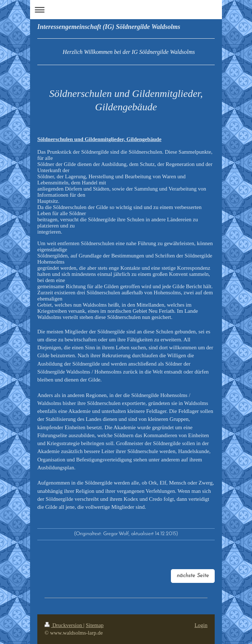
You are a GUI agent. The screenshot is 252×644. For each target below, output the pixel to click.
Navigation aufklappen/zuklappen (126, 10)
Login (201, 625)
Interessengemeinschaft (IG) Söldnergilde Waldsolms (109, 27)
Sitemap (95, 625)
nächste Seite (193, 576)
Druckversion (64, 625)
